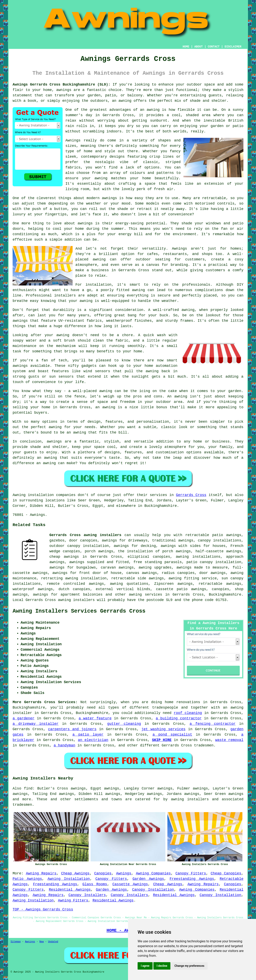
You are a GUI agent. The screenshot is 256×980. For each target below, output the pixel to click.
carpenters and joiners (72, 729)
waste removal (229, 740)
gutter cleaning (124, 724)
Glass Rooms (95, 884)
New (42, 942)
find (28, 788)
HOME (186, 47)
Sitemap (16, 942)
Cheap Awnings (75, 873)
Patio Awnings (27, 879)
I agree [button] (145, 966)
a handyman (64, 745)
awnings (236, 794)
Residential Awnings (70, 890)
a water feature (95, 718)
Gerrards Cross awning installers (85, 535)
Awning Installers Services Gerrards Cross (79, 611)
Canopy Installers (87, 895)
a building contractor (179, 718)
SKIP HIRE (162, 740)
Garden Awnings (148, 879)
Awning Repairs (41, 873)
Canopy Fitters (191, 873)
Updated (53, 942)
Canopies (103, 873)
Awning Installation (69, 879)
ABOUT (199, 47)
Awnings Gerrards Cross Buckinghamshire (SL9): (61, 85)
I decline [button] (162, 966)
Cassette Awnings (130, 884)
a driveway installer (36, 724)
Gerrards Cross (191, 495)
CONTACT (214, 47)
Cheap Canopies (226, 873)
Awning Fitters (73, 900)
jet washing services (163, 729)
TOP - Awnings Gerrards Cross (43, 909)
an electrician (93, 740)
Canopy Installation (153, 890)
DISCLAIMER (233, 47)
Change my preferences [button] (189, 966)
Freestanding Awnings (192, 879)
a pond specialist (172, 735)
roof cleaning (188, 713)
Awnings (124, 873)
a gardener (23, 718)
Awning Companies (153, 873)
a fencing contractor (213, 724)
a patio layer (88, 735)
